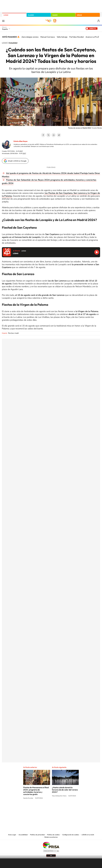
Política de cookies (53, 835)
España (5, 29)
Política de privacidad (37, 835)
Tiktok (41, 807)
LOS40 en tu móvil (88, 835)
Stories (65, 807)
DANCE (55, 15)
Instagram (37, 807)
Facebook (43, 135)
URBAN (79, 15)
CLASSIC (31, 15)
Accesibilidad (23, 835)
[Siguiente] (98, 37)
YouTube (46, 807)
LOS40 (6, 15)
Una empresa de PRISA (51, 845)
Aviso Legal (12, 835)
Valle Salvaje (62, 37)
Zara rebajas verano (30, 37)
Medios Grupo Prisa (51, 851)
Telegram (59, 135)
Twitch (61, 807)
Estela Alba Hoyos (20, 141)
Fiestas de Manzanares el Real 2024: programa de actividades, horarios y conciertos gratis (36, 791)
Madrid (4, 333)
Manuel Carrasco (48, 37)
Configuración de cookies (71, 835)
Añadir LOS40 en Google (17, 161)
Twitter (48, 135)
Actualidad (13, 43)
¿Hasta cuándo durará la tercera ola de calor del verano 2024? (65, 790)
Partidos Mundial (76, 37)
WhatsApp (54, 135)
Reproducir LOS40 (97, 252)
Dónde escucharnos (51, 837)
